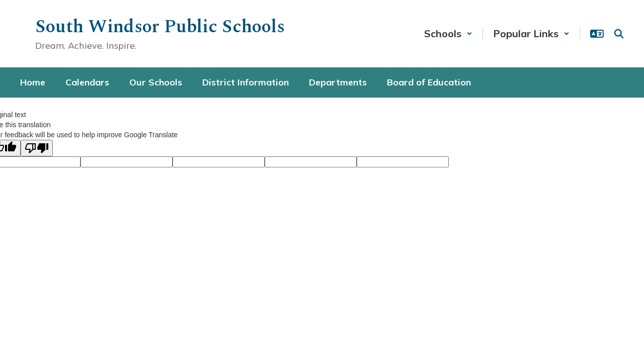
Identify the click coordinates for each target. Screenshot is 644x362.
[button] (448, 33)
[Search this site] (619, 34)
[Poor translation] (37, 148)
